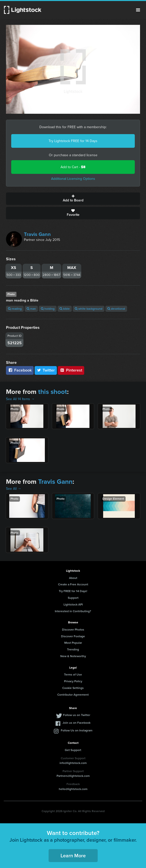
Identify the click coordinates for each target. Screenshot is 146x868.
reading (15, 309)
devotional (116, 309)
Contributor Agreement (73, 695)
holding (48, 309)
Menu (138, 10)
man (31, 309)
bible (65, 309)
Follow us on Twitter (77, 715)
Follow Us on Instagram (77, 730)
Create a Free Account (73, 584)
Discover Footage (73, 636)
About (73, 578)
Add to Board (73, 199)
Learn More (73, 856)
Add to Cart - (73, 167)
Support (73, 598)
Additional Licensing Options (73, 179)
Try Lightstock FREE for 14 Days (73, 141)
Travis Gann (37, 234)
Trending (73, 649)
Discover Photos (73, 630)
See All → (14, 489)
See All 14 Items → (20, 399)
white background (89, 309)
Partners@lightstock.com (73, 776)
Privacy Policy (73, 681)
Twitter (46, 370)
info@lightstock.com (73, 763)
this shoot (53, 392)
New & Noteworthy (73, 656)
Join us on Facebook (76, 723)
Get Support (73, 750)
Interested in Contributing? (73, 611)
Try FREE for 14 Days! (73, 591)
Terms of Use (73, 675)
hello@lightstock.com (73, 789)
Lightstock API (73, 604)
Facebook (20, 370)
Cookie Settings (73, 688)
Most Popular (73, 643)
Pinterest (71, 370)
